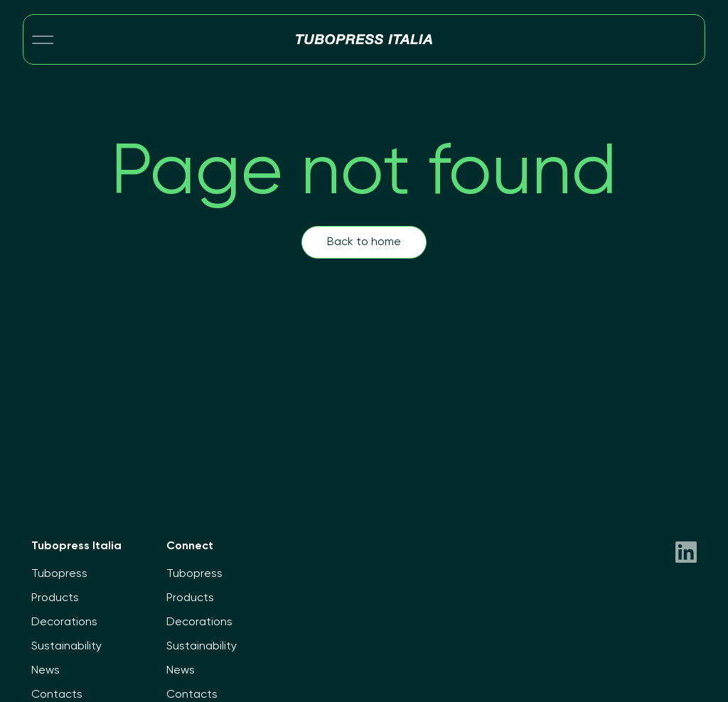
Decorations (64, 622)
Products (55, 598)
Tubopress (59, 574)
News (45, 671)
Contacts (57, 695)
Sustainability (66, 647)
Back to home (364, 242)
